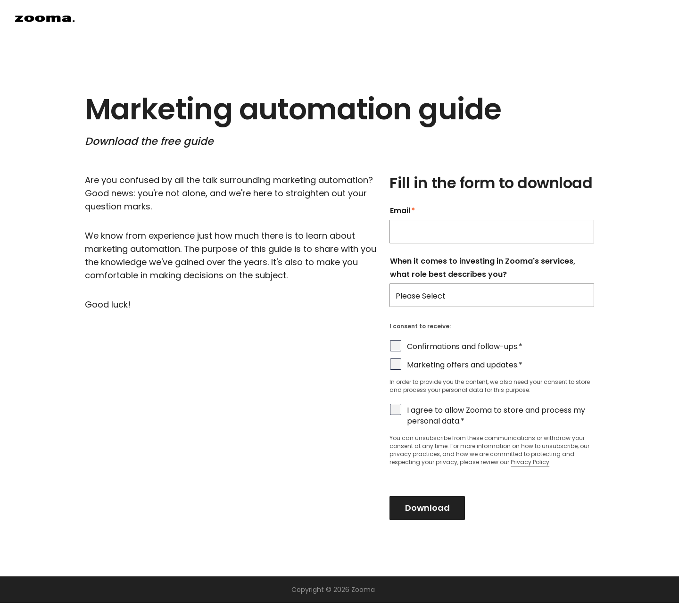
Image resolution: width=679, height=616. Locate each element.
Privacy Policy (530, 462)
